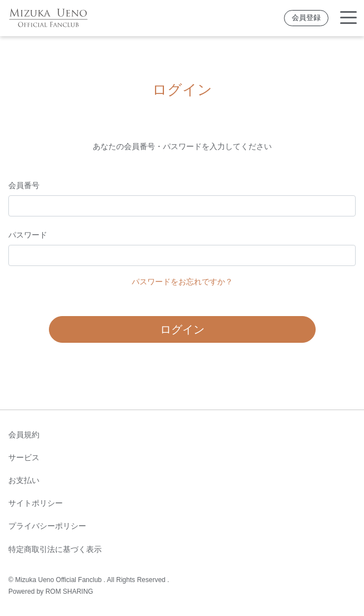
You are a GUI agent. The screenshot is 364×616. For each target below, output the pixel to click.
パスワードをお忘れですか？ (182, 282)
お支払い (24, 480)
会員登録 (306, 18)
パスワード (28, 235)
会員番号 (24, 185)
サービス (24, 457)
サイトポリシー (36, 503)
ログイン (182, 329)
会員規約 (24, 435)
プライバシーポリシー (47, 526)
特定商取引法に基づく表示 (55, 549)
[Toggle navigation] (348, 18)
